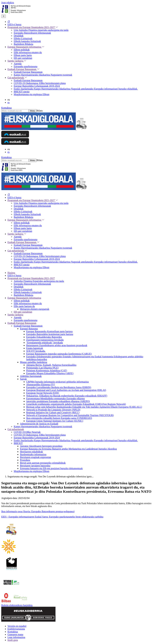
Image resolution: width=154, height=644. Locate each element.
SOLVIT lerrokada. (36, 351)
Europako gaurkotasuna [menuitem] (26, 66)
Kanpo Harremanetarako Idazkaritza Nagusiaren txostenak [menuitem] (43, 75)
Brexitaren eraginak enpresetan (35, 457)
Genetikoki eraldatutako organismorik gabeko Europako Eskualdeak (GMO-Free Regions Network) (76, 404)
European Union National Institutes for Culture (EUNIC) (55, 421)
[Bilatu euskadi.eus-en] (15, 111)
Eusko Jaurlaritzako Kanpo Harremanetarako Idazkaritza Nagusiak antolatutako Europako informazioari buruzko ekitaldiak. (76, 440)
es (8, 102)
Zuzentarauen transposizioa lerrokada (45, 340)
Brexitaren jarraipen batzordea (35, 466)
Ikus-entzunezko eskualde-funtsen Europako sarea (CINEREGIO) (59, 418)
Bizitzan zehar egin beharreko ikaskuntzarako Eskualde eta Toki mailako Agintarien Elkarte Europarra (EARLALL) (84, 407)
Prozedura (25, 460)
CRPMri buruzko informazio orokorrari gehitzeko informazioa (57, 382)
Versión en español (17, 626)
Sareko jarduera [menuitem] (17, 61)
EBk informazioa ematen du (28, 303)
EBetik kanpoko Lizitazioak (28, 292)
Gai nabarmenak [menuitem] (17, 78)
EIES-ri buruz (14, 275)
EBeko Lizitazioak (23, 289)
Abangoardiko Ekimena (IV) (41, 385)
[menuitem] (9, 22)
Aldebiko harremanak (31, 376)
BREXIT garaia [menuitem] (22, 92)
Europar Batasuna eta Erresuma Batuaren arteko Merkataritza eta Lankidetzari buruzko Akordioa (68, 449)
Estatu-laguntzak (35, 348)
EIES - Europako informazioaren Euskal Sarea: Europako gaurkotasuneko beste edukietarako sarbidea (52, 517)
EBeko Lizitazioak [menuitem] (23, 38)
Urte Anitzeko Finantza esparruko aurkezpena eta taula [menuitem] (41, 30)
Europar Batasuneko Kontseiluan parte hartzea (49, 331)
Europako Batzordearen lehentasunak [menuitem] (32, 33)
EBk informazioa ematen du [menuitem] (28, 52)
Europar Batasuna (29, 329)
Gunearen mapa (15, 634)
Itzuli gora (13, 640)
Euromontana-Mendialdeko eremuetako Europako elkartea (55, 399)
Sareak (23, 379)
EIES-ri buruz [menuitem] (14, 24)
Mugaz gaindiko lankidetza (34, 362)
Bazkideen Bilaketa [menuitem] (23, 44)
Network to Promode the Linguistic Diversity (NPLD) (53, 410)
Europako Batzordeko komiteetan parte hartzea (50, 334)
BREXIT (18, 443)
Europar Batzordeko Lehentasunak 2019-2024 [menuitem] (37, 86)
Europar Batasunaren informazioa (24, 298)
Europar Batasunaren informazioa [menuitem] (26, 47)
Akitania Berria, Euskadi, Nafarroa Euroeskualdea (51, 365)
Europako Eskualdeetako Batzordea (44, 337)
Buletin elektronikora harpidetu (17, 605)
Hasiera (11, 273)
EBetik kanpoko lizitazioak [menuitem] (27, 41)
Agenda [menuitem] (18, 64)
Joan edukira (8, 3)
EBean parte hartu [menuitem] (23, 55)
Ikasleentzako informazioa (33, 454)
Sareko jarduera (15, 315)
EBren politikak (22, 301)
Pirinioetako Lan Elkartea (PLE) (42, 368)
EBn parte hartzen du (24, 306)
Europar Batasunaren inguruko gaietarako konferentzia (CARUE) (59, 354)
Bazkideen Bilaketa (23, 295)
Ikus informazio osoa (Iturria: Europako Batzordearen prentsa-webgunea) (38, 511)
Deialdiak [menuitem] (19, 36)
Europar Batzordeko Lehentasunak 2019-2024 (37, 438)
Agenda (18, 317)
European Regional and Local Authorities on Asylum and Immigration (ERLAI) (66, 390)
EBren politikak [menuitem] (22, 50)
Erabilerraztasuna (16, 629)
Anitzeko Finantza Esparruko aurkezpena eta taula (39, 281)
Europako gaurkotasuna (26, 320)
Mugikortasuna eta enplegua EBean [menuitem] (31, 94)
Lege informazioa (16, 637)
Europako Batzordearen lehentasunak (32, 284)
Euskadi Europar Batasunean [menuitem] (23, 69)
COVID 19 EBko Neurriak (27, 432)
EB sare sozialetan (23, 312)
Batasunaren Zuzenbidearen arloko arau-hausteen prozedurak (57, 345)
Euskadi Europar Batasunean (22, 323)
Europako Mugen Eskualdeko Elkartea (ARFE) (50, 373)
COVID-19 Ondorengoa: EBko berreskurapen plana (40, 435)
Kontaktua (6, 108)
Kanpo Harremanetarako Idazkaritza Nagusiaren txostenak (43, 426)
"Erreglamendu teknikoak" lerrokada (45, 343)
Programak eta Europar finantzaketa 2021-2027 (31, 278)
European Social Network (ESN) (43, 393)
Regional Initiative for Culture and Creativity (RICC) (53, 412)
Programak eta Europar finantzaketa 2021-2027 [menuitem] (33, 27)
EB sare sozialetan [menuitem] (23, 58)
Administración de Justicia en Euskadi (39, 424)
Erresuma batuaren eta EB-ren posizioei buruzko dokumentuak (51, 468)
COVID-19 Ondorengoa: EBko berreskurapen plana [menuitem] (40, 83)
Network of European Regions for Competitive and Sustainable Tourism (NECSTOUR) (70, 415)
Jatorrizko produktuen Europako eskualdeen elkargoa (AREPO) (58, 401)
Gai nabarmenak (16, 429)
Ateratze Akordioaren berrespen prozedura (41, 446)
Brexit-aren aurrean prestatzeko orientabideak (43, 463)
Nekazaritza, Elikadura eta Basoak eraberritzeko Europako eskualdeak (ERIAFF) (67, 396)
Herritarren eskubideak (31, 452)
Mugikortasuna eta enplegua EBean (31, 471)
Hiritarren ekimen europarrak (35, 309)
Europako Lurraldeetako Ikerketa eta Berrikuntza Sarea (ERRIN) (59, 387)
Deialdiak (19, 287)
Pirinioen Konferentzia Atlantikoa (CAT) (47, 371)
